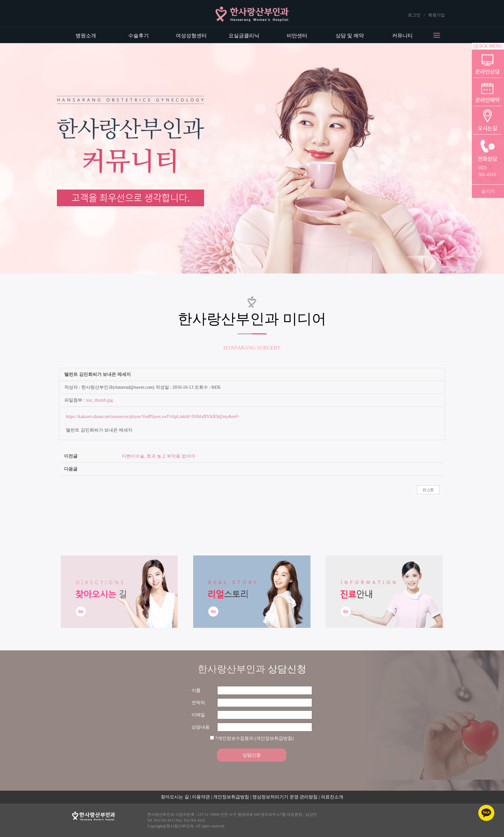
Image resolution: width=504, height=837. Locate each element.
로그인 (414, 15)
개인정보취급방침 (231, 797)
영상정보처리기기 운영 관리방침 (285, 797)
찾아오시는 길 (175, 797)
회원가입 (437, 15)
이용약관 (201, 797)
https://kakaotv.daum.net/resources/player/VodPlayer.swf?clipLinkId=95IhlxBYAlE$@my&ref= (153, 417)
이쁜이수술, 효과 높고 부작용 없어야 (158, 456)
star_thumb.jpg (99, 400)
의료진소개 (332, 797)
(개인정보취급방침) (274, 738)
